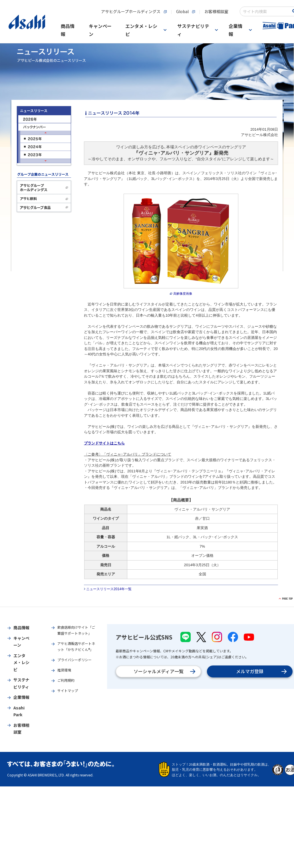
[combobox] (266, 11)
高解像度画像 (183, 294)
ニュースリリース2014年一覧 (109, 589)
